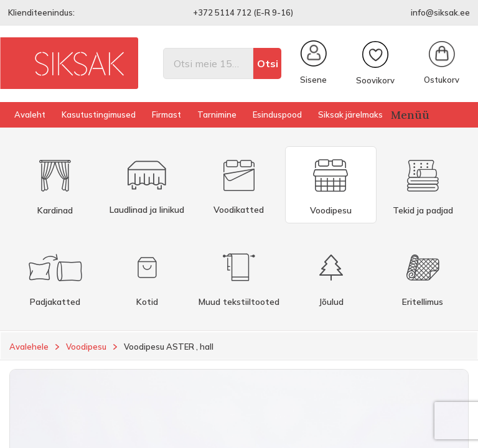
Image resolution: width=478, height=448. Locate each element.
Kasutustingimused (99, 114)
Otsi (268, 63)
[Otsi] (208, 63)
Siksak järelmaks (350, 114)
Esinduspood (277, 114)
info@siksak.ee (440, 12)
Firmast (166, 114)
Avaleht (30, 114)
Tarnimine (217, 114)
